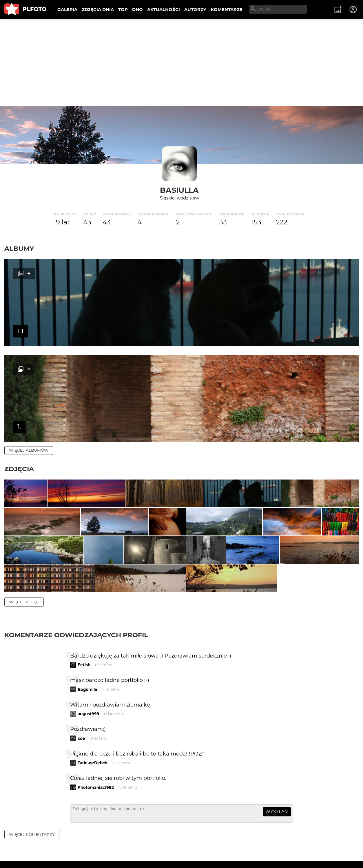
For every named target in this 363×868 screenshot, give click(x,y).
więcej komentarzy (32, 805)
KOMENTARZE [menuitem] (227, 9)
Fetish (84, 632)
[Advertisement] (182, 62)
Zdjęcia (19, 373)
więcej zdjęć (24, 569)
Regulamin (21, 854)
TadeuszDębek (93, 730)
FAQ (85, 844)
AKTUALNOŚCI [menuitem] (164, 9)
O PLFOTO (21, 844)
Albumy (19, 248)
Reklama (108, 844)
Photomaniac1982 (96, 755)
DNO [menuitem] (137, 9)
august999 (89, 681)
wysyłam (277, 779)
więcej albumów (29, 355)
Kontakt (136, 844)
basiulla (179, 190)
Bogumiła (87, 657)
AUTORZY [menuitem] (195, 9)
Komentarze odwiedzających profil (76, 602)
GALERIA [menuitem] (67, 9)
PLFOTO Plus (56, 844)
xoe (81, 706)
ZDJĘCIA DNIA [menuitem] (98, 9)
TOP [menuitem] (123, 9)
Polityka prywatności (64, 854)
